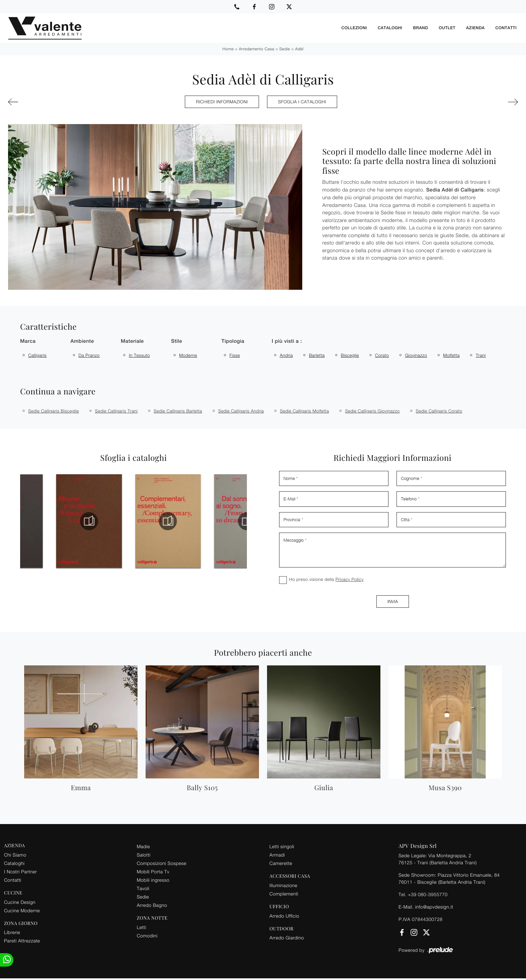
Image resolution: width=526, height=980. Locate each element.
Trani (481, 355)
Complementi (284, 894)
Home (228, 49)
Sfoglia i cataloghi (302, 102)
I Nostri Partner (20, 872)
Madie (143, 846)
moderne (188, 355)
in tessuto (139, 355)
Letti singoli (282, 846)
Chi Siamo (15, 855)
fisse (235, 355)
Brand (420, 28)
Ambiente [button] (82, 341)
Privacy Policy (350, 579)
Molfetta (451, 355)
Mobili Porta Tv (153, 872)
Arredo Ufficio (284, 916)
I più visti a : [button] (287, 341)
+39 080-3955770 (428, 894)
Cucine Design (20, 902)
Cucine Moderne (22, 910)
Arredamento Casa (256, 49)
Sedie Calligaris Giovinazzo (373, 411)
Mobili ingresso (153, 880)
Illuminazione (283, 885)
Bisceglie (350, 355)
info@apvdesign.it (434, 907)
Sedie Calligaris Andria (241, 411)
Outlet (447, 28)
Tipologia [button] (233, 341)
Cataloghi (390, 28)
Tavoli (143, 888)
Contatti (506, 28)
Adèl (299, 49)
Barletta (317, 355)
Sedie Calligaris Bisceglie (54, 411)
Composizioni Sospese (162, 863)
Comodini (147, 936)
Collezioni (354, 28)
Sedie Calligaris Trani (116, 411)
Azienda (476, 28)
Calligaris (37, 355)
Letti (142, 927)
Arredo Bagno (152, 905)
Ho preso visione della (326, 579)
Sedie (285, 49)
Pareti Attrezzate (22, 941)
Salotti (144, 855)
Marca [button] (28, 341)
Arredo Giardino (287, 938)
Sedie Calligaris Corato (439, 411)
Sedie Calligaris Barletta (178, 411)
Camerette (281, 863)
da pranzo (89, 355)
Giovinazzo (416, 355)
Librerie (12, 932)
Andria (286, 355)
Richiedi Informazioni (222, 102)
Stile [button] (177, 341)
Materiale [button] (132, 341)
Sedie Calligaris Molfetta (305, 411)
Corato (382, 355)
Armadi (277, 855)
